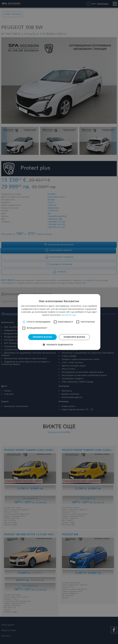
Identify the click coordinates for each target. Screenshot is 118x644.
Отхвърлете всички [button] (74, 337)
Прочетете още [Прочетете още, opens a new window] (69, 315)
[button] (59, 345)
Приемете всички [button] (42, 337)
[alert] (59, 322)
